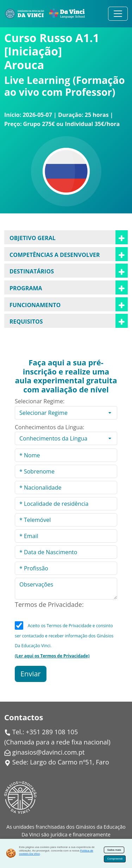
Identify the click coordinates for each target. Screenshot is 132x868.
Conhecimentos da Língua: (49, 427)
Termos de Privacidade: (49, 604)
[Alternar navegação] (118, 14)
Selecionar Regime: (40, 401)
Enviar (31, 674)
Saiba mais (114, 850)
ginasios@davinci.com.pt (49, 752)
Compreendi (115, 859)
